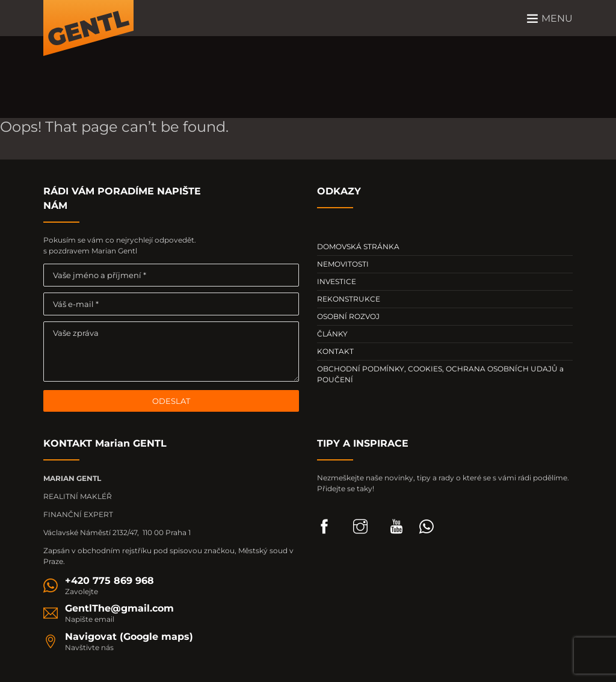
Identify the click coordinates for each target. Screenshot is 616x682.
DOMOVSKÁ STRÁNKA (358, 246)
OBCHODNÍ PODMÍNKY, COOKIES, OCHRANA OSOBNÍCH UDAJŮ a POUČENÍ (440, 374)
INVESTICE (337, 281)
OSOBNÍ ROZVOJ (348, 316)
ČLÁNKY (332, 334)
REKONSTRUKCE (349, 299)
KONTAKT (335, 351)
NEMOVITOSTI (343, 264)
